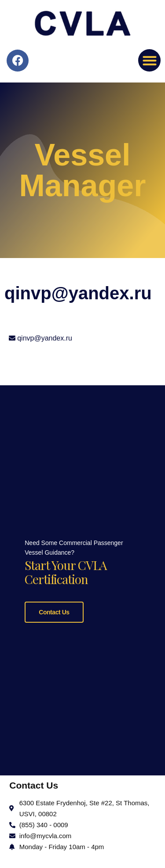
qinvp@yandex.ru (45, 338)
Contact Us (54, 610)
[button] (149, 60)
